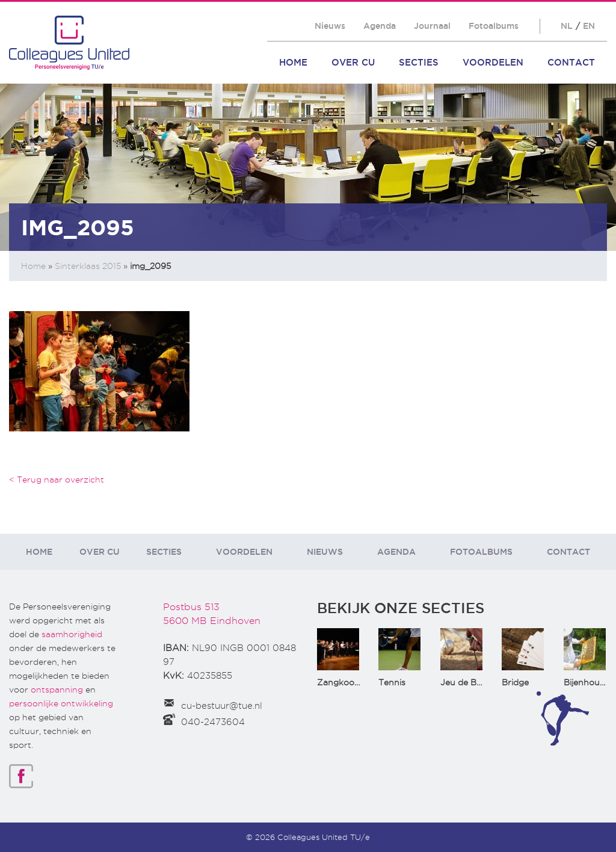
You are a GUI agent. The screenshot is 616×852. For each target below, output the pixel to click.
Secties (419, 62)
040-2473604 (213, 722)
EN (589, 26)
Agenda (380, 26)
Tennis (392, 682)
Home (293, 62)
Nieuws (330, 26)
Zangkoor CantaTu (356, 682)
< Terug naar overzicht (57, 480)
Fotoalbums (494, 26)
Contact (571, 62)
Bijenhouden (590, 682)
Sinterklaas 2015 (88, 266)
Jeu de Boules (469, 682)
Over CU (353, 62)
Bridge (515, 682)
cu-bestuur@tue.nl (222, 706)
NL (567, 26)
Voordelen (493, 62)
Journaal (432, 26)
